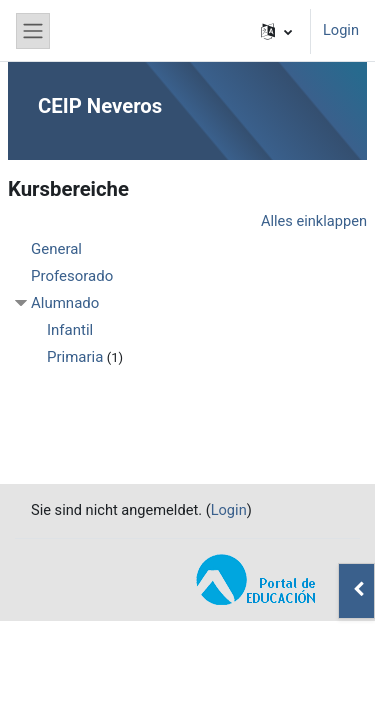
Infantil (70, 330)
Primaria (75, 357)
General (56, 249)
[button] (276, 31)
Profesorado (72, 276)
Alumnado (65, 303)
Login (341, 30)
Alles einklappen (314, 221)
